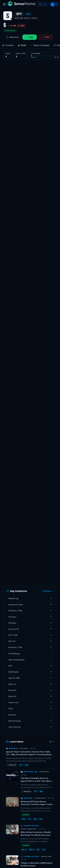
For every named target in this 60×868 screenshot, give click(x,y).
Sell (46, 37)
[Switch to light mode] (54, 4)
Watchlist (12, 37)
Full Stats (48, 591)
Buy (30, 37)
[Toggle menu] (4, 4)
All (52, 742)
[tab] (8, 46)
